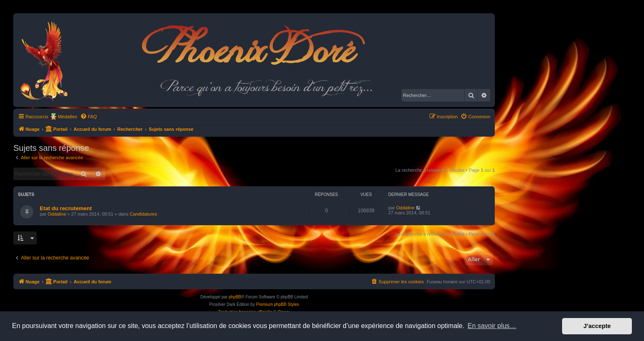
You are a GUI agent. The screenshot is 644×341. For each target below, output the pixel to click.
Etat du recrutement (66, 208)
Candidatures (143, 214)
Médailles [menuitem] (67, 117)
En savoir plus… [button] (492, 326)
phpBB (235, 297)
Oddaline (57, 214)
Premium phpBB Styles (278, 304)
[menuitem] (89, 117)
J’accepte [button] (597, 326)
